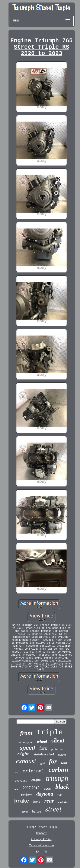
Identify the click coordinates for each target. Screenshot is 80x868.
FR (45, 852)
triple (50, 732)
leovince (21, 781)
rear (49, 801)
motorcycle (26, 742)
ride (60, 795)
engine (36, 780)
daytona (45, 794)
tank (17, 773)
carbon (58, 770)
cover (25, 812)
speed (27, 748)
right (23, 754)
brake (22, 801)
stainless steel (44, 754)
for (53, 761)
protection (57, 749)
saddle (47, 789)
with (64, 763)
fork (43, 748)
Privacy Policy (41, 840)
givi (42, 763)
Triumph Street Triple (41, 827)
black (62, 787)
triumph (57, 778)
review (26, 794)
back (37, 802)
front (26, 733)
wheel (42, 741)
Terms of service (41, 846)
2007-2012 (31, 788)
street (53, 809)
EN (38, 852)
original (33, 771)
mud (16, 789)
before (37, 811)
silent (58, 741)
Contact (41, 833)
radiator (64, 802)
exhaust (26, 761)
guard (62, 755)
